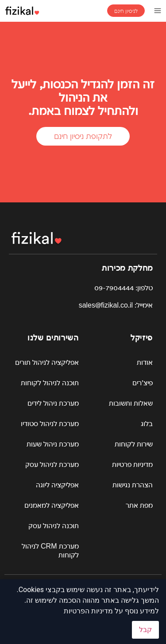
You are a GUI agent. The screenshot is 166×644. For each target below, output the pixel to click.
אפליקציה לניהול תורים (47, 362)
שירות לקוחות (134, 444)
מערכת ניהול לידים (53, 403)
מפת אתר (139, 505)
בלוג (147, 424)
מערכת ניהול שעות (53, 444)
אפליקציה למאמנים (52, 505)
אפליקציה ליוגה (57, 485)
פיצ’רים (143, 383)
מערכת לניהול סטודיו (50, 424)
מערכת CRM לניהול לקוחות (50, 551)
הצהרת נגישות (133, 485)
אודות (145, 362)
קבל (145, 630)
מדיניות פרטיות (132, 464)
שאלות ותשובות (131, 403)
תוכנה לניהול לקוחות (50, 383)
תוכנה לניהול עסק (54, 526)
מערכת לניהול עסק (52, 464)
